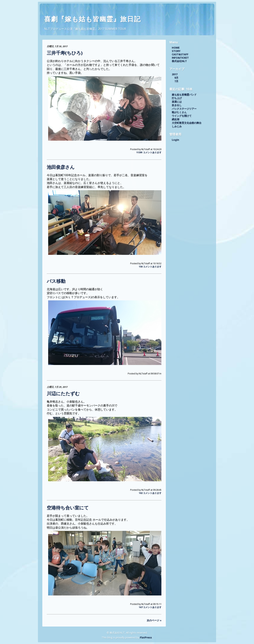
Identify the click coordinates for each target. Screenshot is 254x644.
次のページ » (154, 620)
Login (175, 140)
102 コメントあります (150, 493)
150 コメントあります (150, 266)
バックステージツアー (184, 109)
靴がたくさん (179, 112)
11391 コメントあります (149, 152)
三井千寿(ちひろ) (65, 53)
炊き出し (177, 105)
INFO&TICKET (180, 58)
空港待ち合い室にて (68, 508)
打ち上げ (177, 98)
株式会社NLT (179, 61)
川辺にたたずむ (63, 393)
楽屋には (177, 102)
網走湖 (176, 119)
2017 (175, 74)
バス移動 (56, 281)
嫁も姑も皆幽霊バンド (184, 95)
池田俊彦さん (61, 167)
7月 (176, 81)
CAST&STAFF (180, 54)
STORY (176, 51)
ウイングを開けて (182, 116)
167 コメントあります (150, 607)
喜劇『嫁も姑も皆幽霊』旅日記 (92, 19)
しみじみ (177, 126)
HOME (176, 48)
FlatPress (146, 637)
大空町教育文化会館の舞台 (187, 123)
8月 (176, 78)
